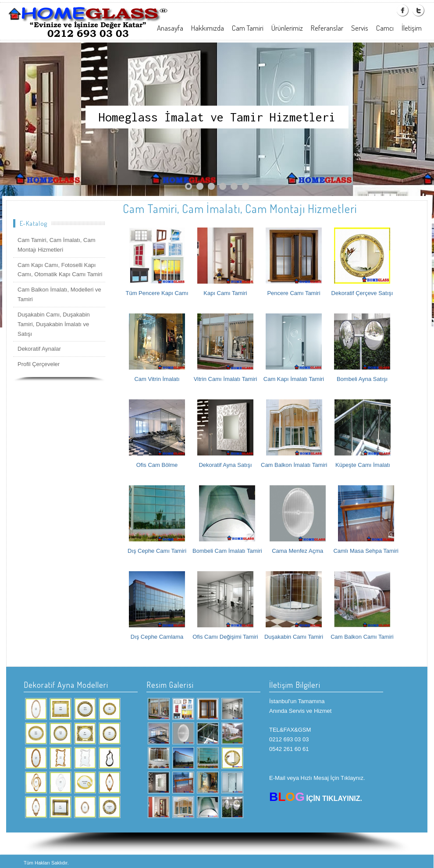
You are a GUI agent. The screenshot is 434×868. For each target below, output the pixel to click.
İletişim (412, 28)
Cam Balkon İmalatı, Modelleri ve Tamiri (59, 294)
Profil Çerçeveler (39, 364)
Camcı (385, 28)
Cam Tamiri (248, 28)
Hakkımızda (208, 28)
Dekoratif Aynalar (39, 349)
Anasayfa (170, 28)
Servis (360, 28)
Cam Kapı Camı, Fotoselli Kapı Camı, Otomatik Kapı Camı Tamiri (60, 270)
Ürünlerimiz (287, 28)
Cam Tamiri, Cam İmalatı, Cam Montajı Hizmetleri (56, 245)
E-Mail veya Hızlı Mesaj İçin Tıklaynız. (317, 778)
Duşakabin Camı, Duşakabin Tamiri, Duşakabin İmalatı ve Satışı (54, 324)
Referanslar (327, 28)
